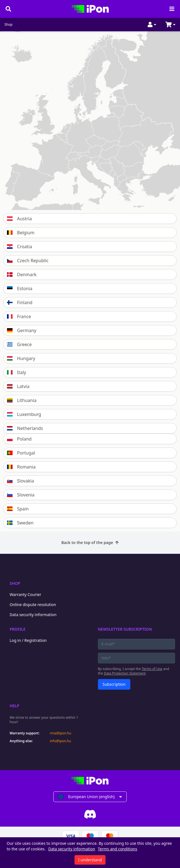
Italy (16, 372)
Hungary (21, 358)
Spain (18, 509)
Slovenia (21, 495)
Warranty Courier (26, 594)
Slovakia (21, 481)
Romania (21, 467)
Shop (9, 25)
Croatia (20, 247)
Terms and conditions (118, 849)
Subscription (114, 684)
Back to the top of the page (90, 542)
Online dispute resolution (33, 605)
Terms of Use (152, 669)
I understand (90, 860)
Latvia (18, 386)
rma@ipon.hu (61, 733)
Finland (20, 302)
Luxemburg (24, 414)
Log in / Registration (28, 640)
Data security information (33, 615)
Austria (19, 219)
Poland (19, 439)
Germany (22, 330)
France (19, 316)
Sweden (20, 523)
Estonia (20, 288)
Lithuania (22, 400)
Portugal (21, 453)
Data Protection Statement (125, 673)
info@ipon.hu (61, 741)
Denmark (22, 275)
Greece (19, 344)
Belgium (21, 233)
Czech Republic (28, 261)
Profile (18, 629)
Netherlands (25, 428)
